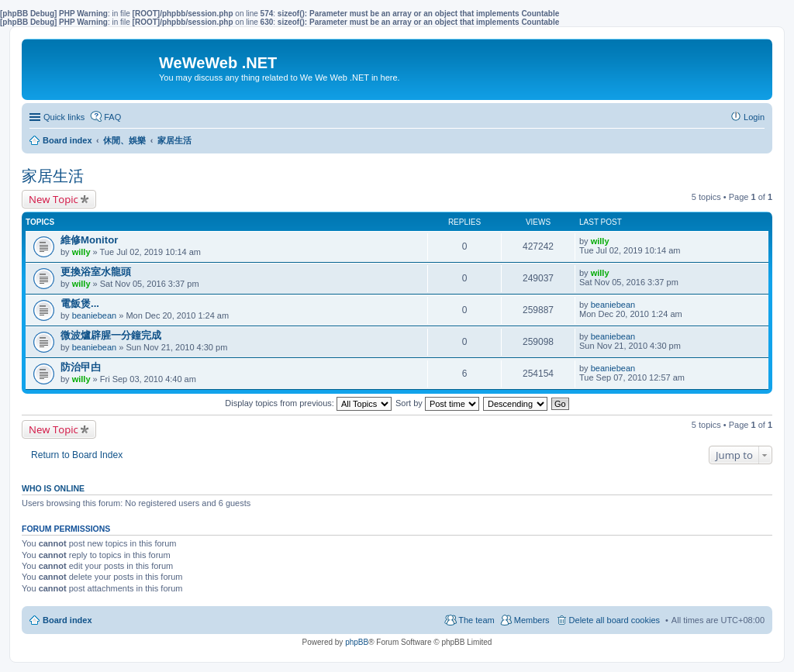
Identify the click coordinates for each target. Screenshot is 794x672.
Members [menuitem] (532, 620)
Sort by (437, 403)
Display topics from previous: (308, 403)
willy (81, 252)
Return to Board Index (77, 455)
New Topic (54, 199)
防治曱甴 (81, 367)
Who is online (53, 488)
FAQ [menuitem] (112, 117)
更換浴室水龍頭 (96, 272)
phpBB (357, 642)
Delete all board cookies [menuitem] (614, 620)
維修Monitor (89, 240)
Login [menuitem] (754, 117)
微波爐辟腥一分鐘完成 (111, 335)
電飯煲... (80, 303)
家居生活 (53, 176)
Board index (67, 620)
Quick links (64, 117)
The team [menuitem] (476, 620)
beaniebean (95, 315)
